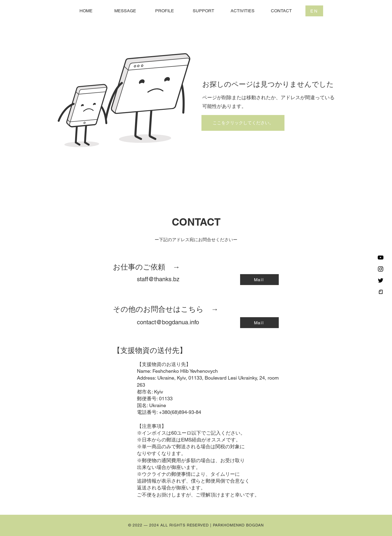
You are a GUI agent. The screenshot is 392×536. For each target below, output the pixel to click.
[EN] (314, 11)
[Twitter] (381, 280)
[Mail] (259, 280)
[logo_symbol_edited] (381, 292)
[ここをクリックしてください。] (243, 123)
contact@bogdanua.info (168, 322)
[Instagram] (381, 269)
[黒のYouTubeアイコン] (381, 258)
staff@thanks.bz (158, 279)
